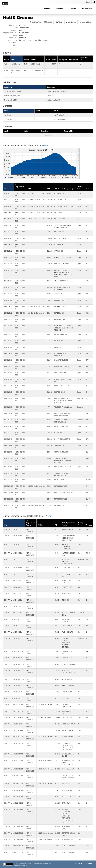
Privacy (79, 863)
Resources (87, 8)
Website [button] (59, 22)
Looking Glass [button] (85, 22)
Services (60, 8)
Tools (73, 8)
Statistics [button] (48, 22)
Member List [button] (71, 22)
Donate (89, 863)
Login (88, 2)
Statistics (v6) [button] (35, 22)
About (47, 8)
